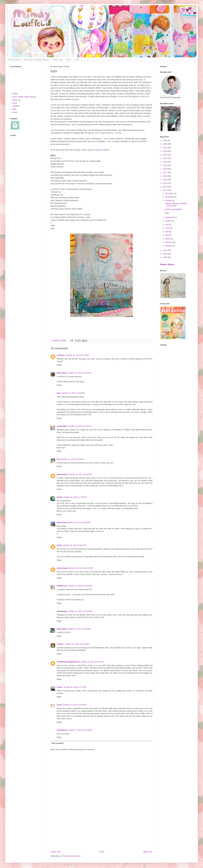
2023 (165, 151)
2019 (165, 165)
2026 (165, 140)
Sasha (59, 545)
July (167, 224)
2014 (165, 183)
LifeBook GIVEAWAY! (174, 209)
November (170, 197)
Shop (15, 112)
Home (77, 60)
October (169, 201)
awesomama (62, 474)
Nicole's (79, 648)
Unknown (61, 355)
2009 (165, 257)
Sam (59, 393)
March (168, 239)
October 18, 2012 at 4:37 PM (80, 426)
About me (17, 100)
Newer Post (56, 852)
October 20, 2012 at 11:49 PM (74, 705)
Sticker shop (58, 60)
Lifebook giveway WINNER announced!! (176, 205)
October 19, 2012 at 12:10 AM (80, 611)
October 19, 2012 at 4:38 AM (79, 629)
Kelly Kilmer (62, 373)
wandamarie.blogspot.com (68, 662)
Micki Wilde (62, 629)
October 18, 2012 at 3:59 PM (73, 393)
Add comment (57, 743)
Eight (167, 213)
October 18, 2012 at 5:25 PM (72, 459)
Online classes (14, 60)
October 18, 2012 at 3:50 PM (80, 373)
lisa (58, 459)
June (167, 228)
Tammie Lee (62, 586)
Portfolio (16, 106)
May (167, 232)
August (168, 221)
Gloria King (62, 522)
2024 (165, 148)
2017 (165, 173)
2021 (165, 158)
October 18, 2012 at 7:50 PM (75, 497)
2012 (165, 190)
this (128, 116)
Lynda (60, 687)
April (167, 235)
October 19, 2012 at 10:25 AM (77, 644)
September (170, 217)
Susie (59, 705)
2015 (165, 180)
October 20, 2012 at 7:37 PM (75, 687)
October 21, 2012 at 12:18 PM (80, 730)
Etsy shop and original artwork (36, 60)
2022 (165, 155)
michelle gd (62, 730)
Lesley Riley (62, 426)
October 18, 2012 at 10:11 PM (80, 568)
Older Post (147, 852)
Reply (59, 365)
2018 (165, 169)
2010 (165, 254)
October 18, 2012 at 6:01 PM (80, 474)
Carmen (60, 644)
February (169, 242)
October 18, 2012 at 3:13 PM (77, 355)
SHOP (15, 94)
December (170, 193)
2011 (165, 250)
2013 (165, 187)
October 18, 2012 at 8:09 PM (79, 522)
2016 (165, 176)
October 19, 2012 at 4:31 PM (92, 662)
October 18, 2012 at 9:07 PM (74, 545)
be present (98, 150)
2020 (165, 162)
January (169, 246)
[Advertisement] (101, 829)
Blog (15, 109)
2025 (165, 144)
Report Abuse (167, 264)
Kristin (60, 497)
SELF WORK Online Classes (25, 97)
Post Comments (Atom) (71, 856)
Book (69, 60)
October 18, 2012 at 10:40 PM (80, 586)
